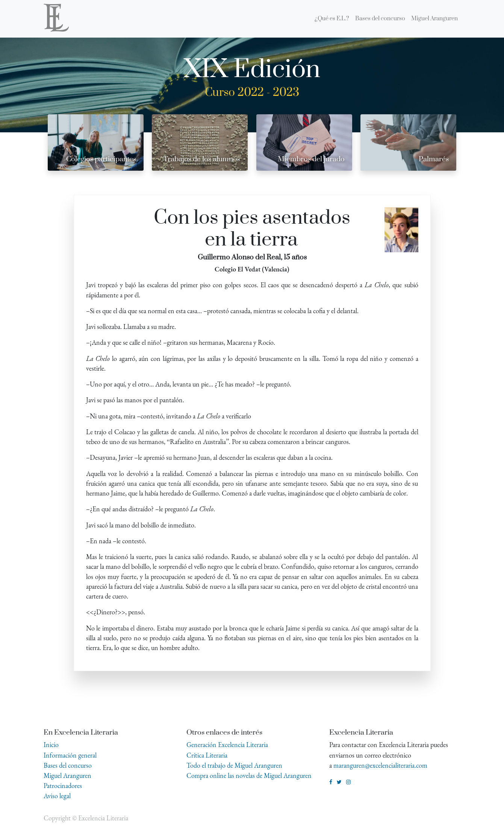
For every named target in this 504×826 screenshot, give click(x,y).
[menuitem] (332, 19)
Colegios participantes (101, 159)
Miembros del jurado (311, 159)
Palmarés (434, 159)
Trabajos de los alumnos (202, 159)
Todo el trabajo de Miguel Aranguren (234, 765)
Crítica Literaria (207, 755)
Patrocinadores (63, 786)
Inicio (51, 745)
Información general (70, 755)
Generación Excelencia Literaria (227, 745)
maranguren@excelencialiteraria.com (380, 765)
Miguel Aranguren (67, 775)
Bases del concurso (68, 765)
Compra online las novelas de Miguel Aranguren (249, 775)
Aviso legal (57, 796)
